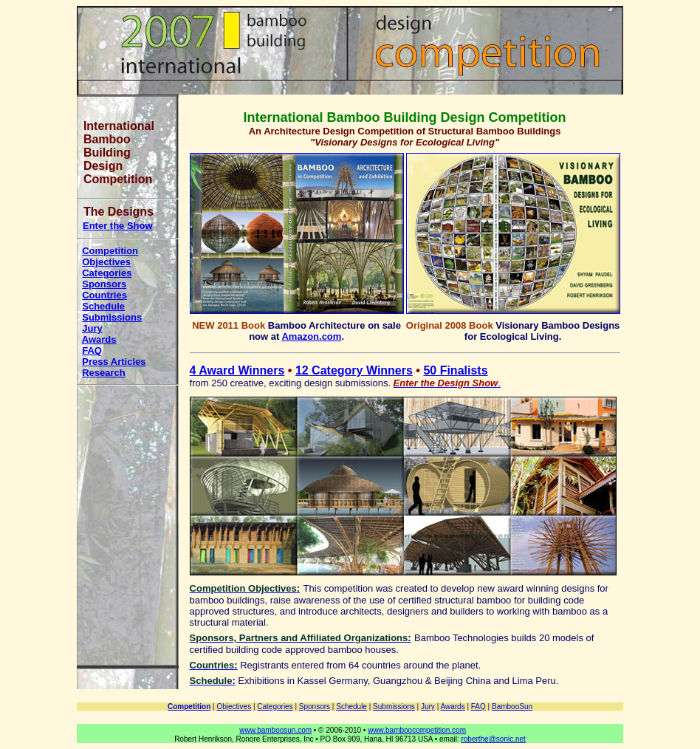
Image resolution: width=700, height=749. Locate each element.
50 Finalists (455, 370)
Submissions (112, 317)
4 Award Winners (237, 370)
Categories (107, 273)
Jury (92, 328)
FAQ (92, 350)
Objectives (106, 262)
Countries (104, 295)
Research (104, 373)
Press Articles (114, 362)
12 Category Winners (354, 370)
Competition (110, 251)
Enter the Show (118, 226)
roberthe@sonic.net (493, 739)
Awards (99, 339)
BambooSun (512, 707)
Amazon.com (311, 336)
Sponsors (104, 284)
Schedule (103, 306)
